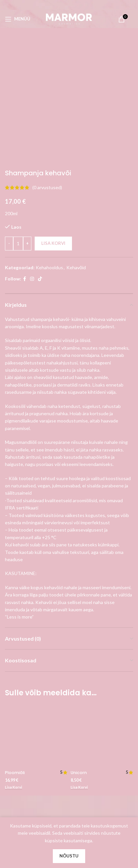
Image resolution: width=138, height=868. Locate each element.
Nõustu (69, 856)
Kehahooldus (49, 147)
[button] (14, 667)
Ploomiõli (15, 653)
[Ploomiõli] (36, 616)
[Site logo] (69, 18)
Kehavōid (76, 147)
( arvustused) (47, 67)
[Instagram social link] (32, 159)
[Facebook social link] (25, 159)
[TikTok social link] (40, 159)
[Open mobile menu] (18, 19)
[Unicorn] (102, 588)
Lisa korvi (53, 123)
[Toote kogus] (18, 123)
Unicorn (79, 596)
